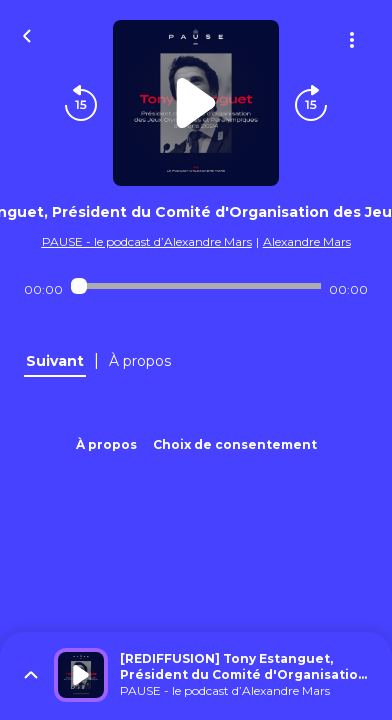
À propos (106, 444)
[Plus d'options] (352, 40)
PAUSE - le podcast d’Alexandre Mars (147, 241)
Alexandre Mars (307, 241)
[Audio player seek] (196, 286)
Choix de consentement (235, 444)
